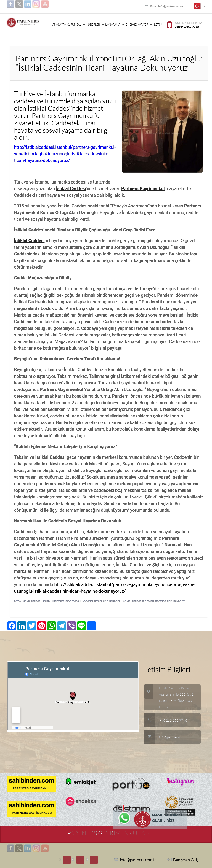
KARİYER (145, 25)
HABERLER (95, 25)
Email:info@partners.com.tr (165, 6)
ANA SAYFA (59, 25)
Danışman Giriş (183, 860)
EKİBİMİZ (131, 25)
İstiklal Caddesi (71, 189)
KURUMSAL (76, 25)
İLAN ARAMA (115, 25)
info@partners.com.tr (166, 737)
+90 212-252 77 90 (173, 721)
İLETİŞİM (158, 25)
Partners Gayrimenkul (143, 189)
